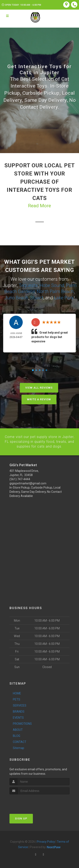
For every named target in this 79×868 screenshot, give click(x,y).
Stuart (37, 297)
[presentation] (32, 801)
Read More (39, 206)
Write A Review (39, 399)
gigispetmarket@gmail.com (28, 483)
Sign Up (21, 818)
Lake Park (64, 297)
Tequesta (28, 285)
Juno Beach (16, 297)
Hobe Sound (52, 285)
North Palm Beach (55, 291)
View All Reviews (39, 387)
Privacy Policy (46, 841)
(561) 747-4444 (20, 478)
